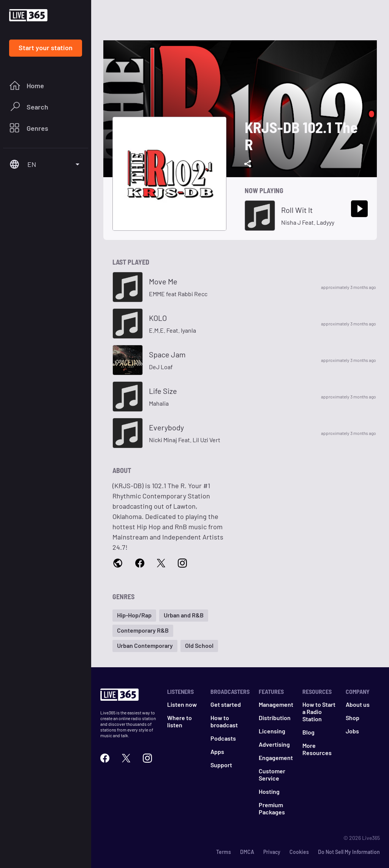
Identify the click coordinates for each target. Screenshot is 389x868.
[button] (134, 616)
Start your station (46, 48)
